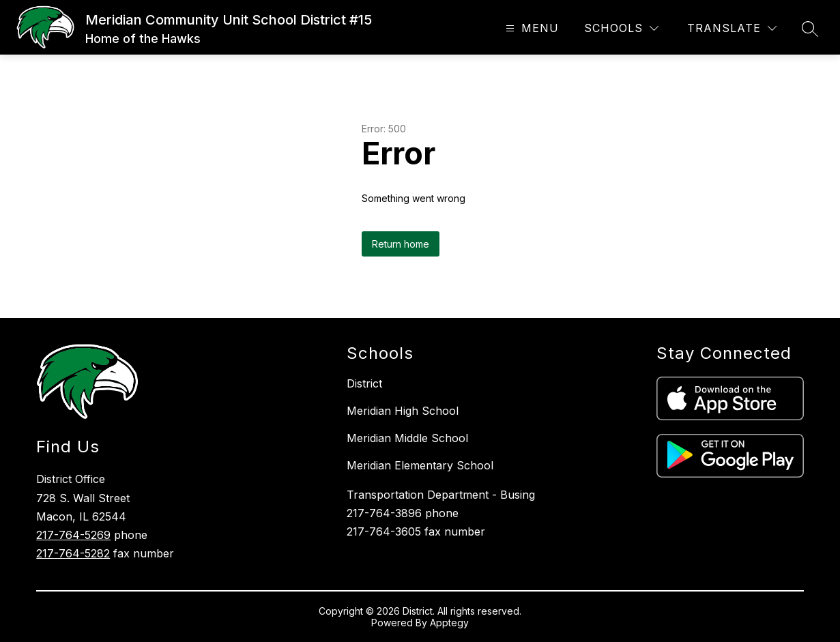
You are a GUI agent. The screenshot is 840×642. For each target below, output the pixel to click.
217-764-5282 (73, 553)
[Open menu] (531, 28)
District (364, 383)
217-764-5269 (73, 535)
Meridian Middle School (407, 438)
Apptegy (449, 623)
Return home (401, 244)
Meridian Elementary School (420, 465)
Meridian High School (403, 411)
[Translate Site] (732, 28)
